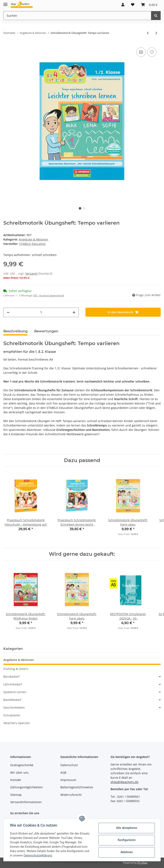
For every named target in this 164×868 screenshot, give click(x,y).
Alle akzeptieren (126, 828)
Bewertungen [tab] (46, 331)
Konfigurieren (126, 840)
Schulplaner (12, 715)
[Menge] (41, 312)
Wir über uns (19, 773)
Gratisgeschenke (22, 765)
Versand (31, 273)
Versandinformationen (26, 802)
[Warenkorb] (149, 5)
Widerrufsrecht (71, 795)
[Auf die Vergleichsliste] (141, 52)
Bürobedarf (11, 677)
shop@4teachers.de (124, 782)
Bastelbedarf (12, 700)
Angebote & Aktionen (34, 239)
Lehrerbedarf (13, 684)
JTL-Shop (142, 863)
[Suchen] (77, 16)
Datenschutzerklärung (38, 855)
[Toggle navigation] (5, 3)
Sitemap (16, 795)
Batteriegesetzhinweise (77, 787)
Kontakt (16, 780)
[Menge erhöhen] (74, 312)
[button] (123, 5)
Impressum (68, 780)
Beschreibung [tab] (15, 331)
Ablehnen (126, 852)
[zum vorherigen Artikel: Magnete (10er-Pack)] (148, 33)
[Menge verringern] (8, 312)
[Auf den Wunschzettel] (152, 52)
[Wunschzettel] (133, 5)
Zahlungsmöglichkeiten (27, 787)
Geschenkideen (14, 707)
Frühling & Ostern (16, 669)
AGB (63, 773)
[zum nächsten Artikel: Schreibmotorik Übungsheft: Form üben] (156, 33)
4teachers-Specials (17, 723)
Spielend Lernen (15, 692)
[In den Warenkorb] (123, 312)
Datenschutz (69, 765)
